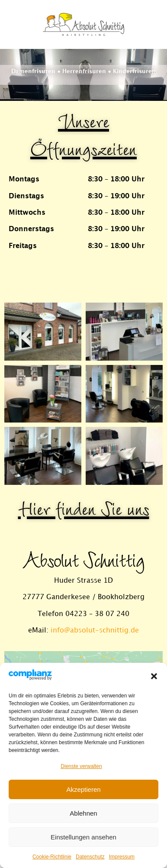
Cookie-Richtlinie (52, 857)
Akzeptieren (83, 789)
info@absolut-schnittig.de (95, 631)
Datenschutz (90, 857)
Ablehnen (83, 813)
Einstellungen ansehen (83, 837)
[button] (154, 676)
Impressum (122, 857)
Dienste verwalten (81, 766)
